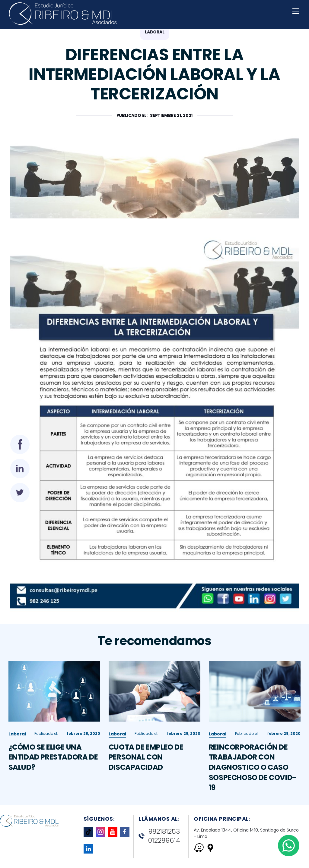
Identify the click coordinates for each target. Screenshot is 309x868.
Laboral (17, 763)
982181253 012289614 (159, 836)
